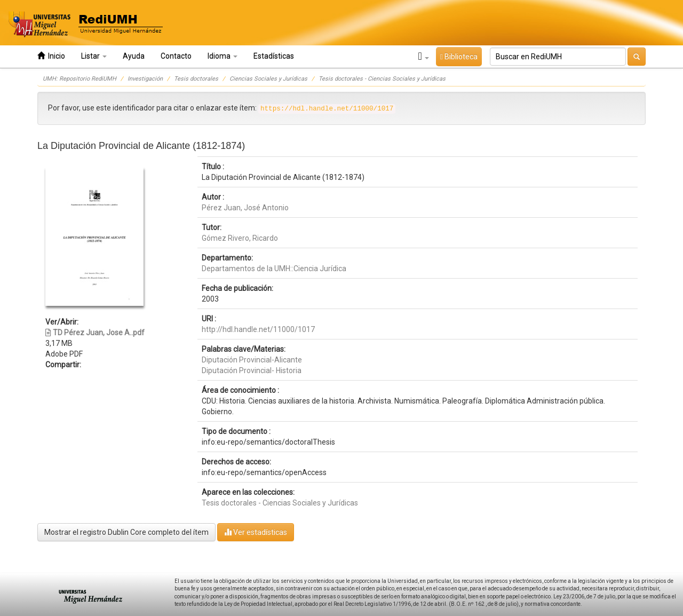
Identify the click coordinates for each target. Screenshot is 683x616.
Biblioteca (459, 57)
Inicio (51, 56)
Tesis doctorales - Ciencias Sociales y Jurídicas (382, 79)
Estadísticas (274, 56)
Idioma (223, 56)
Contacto (176, 56)
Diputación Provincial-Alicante (252, 360)
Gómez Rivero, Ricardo (240, 238)
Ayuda (134, 56)
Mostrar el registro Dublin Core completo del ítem (126, 532)
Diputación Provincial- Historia (252, 370)
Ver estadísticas (256, 532)
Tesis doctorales (196, 79)
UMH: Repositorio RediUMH (80, 79)
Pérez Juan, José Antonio (245, 208)
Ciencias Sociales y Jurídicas (268, 79)
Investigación (145, 79)
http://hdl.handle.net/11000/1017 (258, 329)
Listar (94, 56)
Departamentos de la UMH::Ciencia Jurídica (274, 268)
